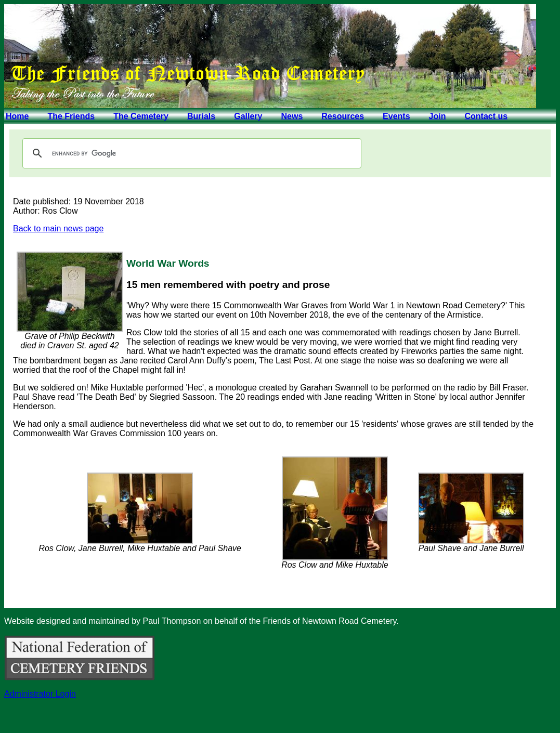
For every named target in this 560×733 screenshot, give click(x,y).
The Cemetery (141, 116)
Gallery (248, 116)
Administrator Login (40, 694)
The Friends (71, 116)
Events (396, 116)
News (292, 116)
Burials (201, 116)
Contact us (486, 116)
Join (438, 116)
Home (17, 116)
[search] (190, 153)
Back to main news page (58, 228)
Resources (343, 116)
